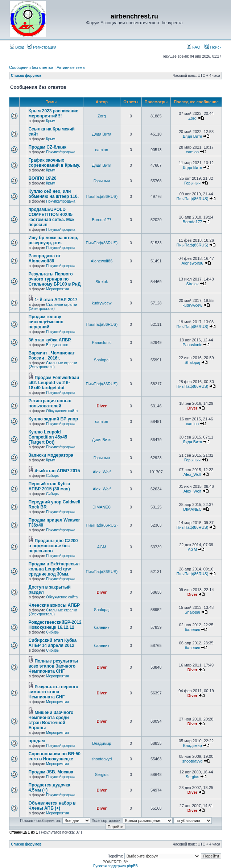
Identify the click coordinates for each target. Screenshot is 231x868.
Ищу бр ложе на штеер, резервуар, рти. (53, 240)
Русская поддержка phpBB (115, 866)
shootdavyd (102, 759)
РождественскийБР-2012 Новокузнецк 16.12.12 (55, 625)
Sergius (102, 774)
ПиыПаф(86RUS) (102, 196)
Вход (17, 47)
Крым (51, 121)
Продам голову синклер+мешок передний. (46, 322)
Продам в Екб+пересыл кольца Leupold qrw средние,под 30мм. (54, 569)
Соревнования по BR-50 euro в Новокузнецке (55, 756)
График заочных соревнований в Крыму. (54, 163)
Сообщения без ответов (31, 67)
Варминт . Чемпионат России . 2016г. (52, 356)
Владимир (102, 743)
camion (102, 150)
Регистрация (42, 47)
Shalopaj (102, 360)
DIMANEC (102, 507)
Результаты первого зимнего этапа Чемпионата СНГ (53, 692)
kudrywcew (102, 303)
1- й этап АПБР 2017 (56, 300)
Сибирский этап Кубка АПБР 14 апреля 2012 (53, 643)
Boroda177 (102, 220)
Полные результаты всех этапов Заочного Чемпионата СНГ (53, 666)
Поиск (213, 47)
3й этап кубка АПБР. (50, 340)
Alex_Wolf (102, 472)
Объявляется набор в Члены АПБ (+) (52, 806)
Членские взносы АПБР (54, 605)
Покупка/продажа (61, 152)
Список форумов (26, 76)
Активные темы (71, 67)
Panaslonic (102, 342)
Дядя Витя (102, 134)
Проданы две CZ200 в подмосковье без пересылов (53, 546)
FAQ (193, 47)
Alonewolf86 (102, 261)
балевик (102, 627)
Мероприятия (57, 289)
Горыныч (102, 181)
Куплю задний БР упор (53, 419)
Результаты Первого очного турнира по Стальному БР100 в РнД (55, 279)
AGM (102, 547)
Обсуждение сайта (62, 411)
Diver (102, 406)
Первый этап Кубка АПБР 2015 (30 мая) (49, 486)
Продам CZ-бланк (48, 147)
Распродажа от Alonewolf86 (45, 258)
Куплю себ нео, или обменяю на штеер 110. (54, 194)
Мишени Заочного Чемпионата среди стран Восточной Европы (51, 720)
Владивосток (57, 345)
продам (37, 741)
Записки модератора (51, 455)
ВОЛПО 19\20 (43, 178)
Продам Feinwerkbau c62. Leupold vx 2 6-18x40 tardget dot (54, 383)
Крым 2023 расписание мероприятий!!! (53, 113)
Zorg (102, 116)
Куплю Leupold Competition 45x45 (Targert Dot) (48, 437)
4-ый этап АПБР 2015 (57, 471)
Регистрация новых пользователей (50, 403)
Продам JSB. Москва (51, 772)
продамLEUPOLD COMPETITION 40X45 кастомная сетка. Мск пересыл (51, 217)
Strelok (102, 282)
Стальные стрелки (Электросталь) (53, 307)
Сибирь (52, 476)
